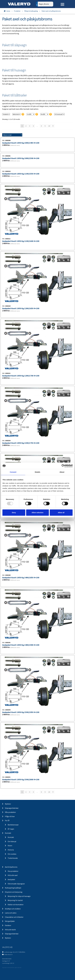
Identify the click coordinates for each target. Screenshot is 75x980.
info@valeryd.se (8, 954)
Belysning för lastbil (15, 900)
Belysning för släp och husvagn (19, 896)
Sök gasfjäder (10, 921)
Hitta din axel (13, 875)
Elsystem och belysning (14, 892)
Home (8, 11)
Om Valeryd (12, 841)
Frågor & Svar (10, 816)
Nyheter (8, 804)
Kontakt (8, 833)
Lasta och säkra (11, 913)
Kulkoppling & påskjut (13, 888)
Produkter (17, 11)
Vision (10, 846)
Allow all (61, 513)
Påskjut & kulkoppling (31, 11)
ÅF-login (11, 829)
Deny (14, 513)
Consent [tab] (13, 472)
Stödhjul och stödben (13, 909)
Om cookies (12, 854)
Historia (11, 850)
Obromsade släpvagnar (16, 884)
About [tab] (62, 472)
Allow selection (37, 513)
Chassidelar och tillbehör (14, 917)
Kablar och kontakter (16, 905)
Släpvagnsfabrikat (12, 808)
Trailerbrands (13, 858)
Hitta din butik (10, 930)
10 (49, 126)
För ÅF (7, 820)
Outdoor (8, 925)
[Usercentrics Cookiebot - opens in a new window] (63, 466)
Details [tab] (38, 472)
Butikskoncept (13, 825)
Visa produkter (13, 871)
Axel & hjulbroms (11, 867)
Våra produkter (10, 812)
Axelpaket (11, 879)
